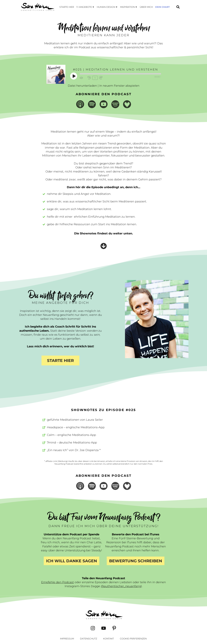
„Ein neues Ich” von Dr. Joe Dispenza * (74, 450)
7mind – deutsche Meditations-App (72, 443)
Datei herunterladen (82, 86)
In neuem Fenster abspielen (119, 86)
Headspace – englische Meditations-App (76, 427)
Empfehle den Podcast (57, 582)
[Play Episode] (74, 76)
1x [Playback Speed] (95, 78)
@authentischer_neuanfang (121, 586)
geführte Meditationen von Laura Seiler (75, 420)
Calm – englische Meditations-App (71, 435)
